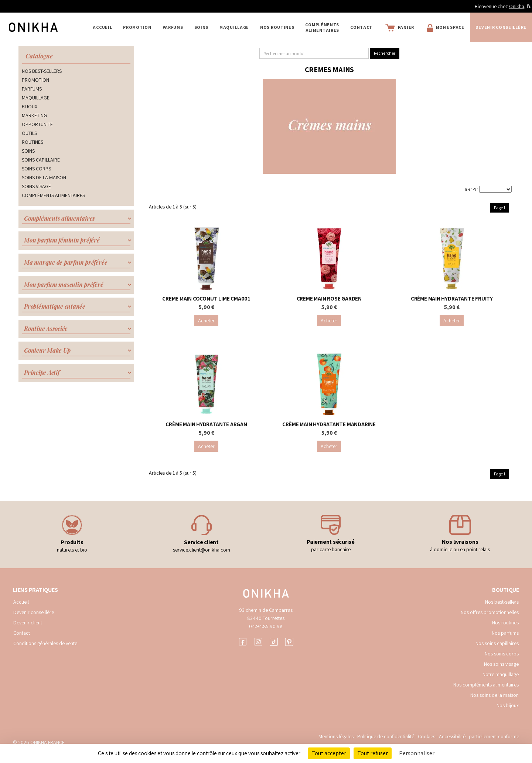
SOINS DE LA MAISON (44, 177)
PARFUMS (173, 27)
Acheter (206, 321)
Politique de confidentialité (386, 736)
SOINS (202, 27)
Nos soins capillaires (497, 643)
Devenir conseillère (34, 612)
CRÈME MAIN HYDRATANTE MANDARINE (329, 424)
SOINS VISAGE (36, 186)
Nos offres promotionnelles (490, 612)
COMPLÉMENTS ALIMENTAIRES (322, 27)
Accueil (102, 27)
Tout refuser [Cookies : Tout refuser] (373, 753)
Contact (361, 27)
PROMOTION (137, 27)
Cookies (427, 736)
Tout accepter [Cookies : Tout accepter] (329, 753)
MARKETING (34, 115)
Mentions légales (336, 736)
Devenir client (28, 623)
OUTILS (29, 133)
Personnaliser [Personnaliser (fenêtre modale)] (417, 753)
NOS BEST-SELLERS (42, 71)
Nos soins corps (502, 654)
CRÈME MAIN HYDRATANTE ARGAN (206, 424)
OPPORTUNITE (37, 124)
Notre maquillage (501, 674)
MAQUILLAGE (234, 27)
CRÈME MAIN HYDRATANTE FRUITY (452, 299)
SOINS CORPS (36, 169)
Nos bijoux (508, 705)
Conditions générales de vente (45, 643)
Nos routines (505, 623)
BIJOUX (30, 106)
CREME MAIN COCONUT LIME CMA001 (206, 299)
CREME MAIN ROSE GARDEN (329, 299)
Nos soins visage (501, 664)
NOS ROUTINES (277, 27)
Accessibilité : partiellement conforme (479, 736)
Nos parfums (505, 633)
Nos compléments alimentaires (486, 685)
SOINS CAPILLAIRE (41, 160)
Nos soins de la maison (495, 695)
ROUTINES (33, 142)
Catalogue (39, 56)
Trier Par (471, 189)
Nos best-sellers (502, 602)
